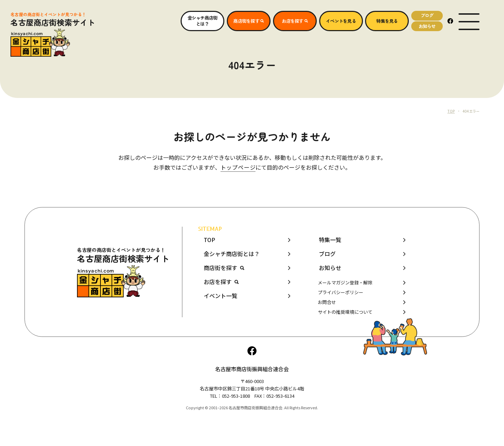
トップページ (238, 167)
